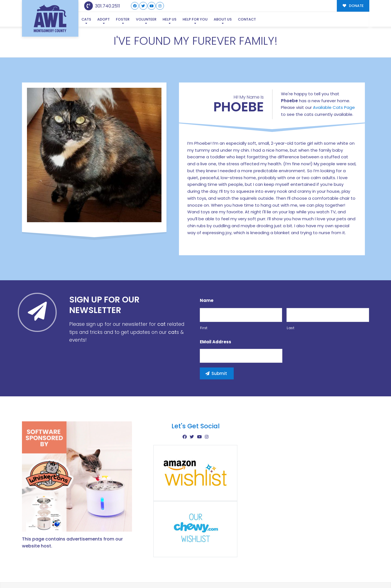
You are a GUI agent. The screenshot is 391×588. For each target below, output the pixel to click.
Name (207, 274)
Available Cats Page (334, 81)
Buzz (215, 572)
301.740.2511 (102, 6)
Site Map (358, 571)
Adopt (104, 19)
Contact (247, 19)
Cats (86, 19)
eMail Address (216, 315)
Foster (123, 19)
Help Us (170, 19)
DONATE (353, 6)
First (204, 301)
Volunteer (146, 19)
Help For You (195, 19)
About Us (223, 19)
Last (291, 301)
